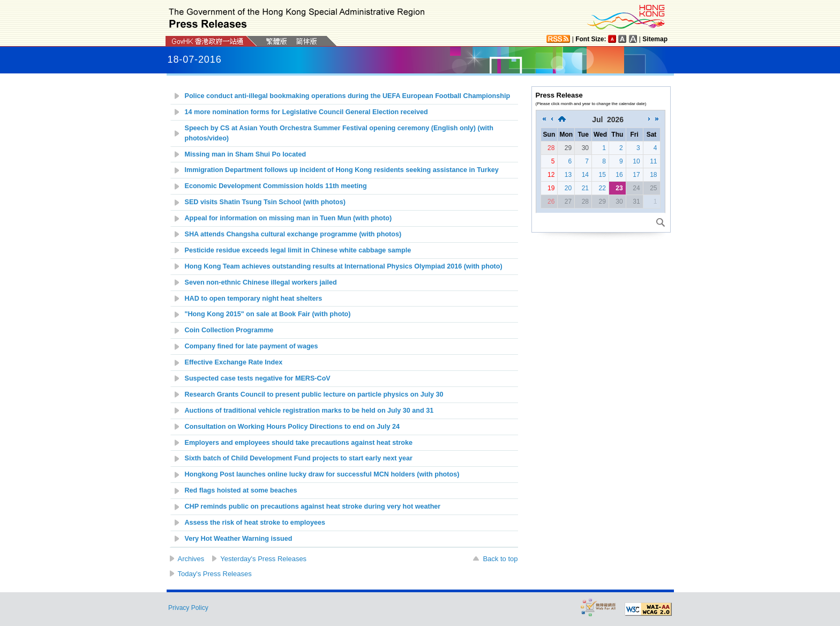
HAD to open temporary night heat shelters (254, 299)
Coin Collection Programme (229, 330)
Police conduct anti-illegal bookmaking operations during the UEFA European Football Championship (348, 96)
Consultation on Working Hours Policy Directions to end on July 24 (292, 427)
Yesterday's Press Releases (263, 559)
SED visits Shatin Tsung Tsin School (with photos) (265, 202)
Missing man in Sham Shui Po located (246, 154)
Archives (191, 559)
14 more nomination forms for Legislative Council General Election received (306, 112)
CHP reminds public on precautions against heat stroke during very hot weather (313, 506)
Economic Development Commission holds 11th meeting (276, 186)
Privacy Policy (188, 608)
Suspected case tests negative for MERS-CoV (258, 378)
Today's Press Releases (215, 574)
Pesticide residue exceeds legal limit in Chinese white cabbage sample (298, 250)
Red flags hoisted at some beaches (241, 490)
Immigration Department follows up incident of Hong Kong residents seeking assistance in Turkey (342, 170)
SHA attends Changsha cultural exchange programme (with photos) (293, 234)
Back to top (500, 559)
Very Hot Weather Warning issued (239, 539)
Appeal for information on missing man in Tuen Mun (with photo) (288, 218)
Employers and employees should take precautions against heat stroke (299, 443)
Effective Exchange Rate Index (234, 362)
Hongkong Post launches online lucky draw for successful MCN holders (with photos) (322, 474)
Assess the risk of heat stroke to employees (255, 523)
